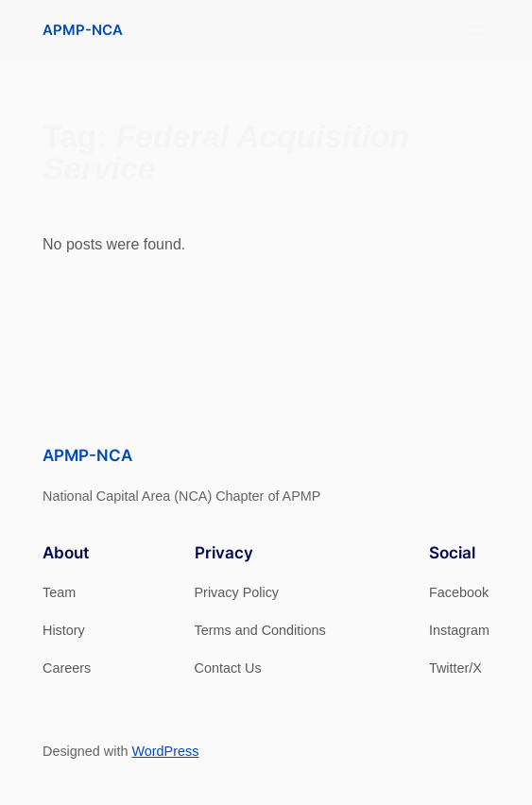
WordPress (165, 751)
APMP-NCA (83, 30)
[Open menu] (478, 30)
